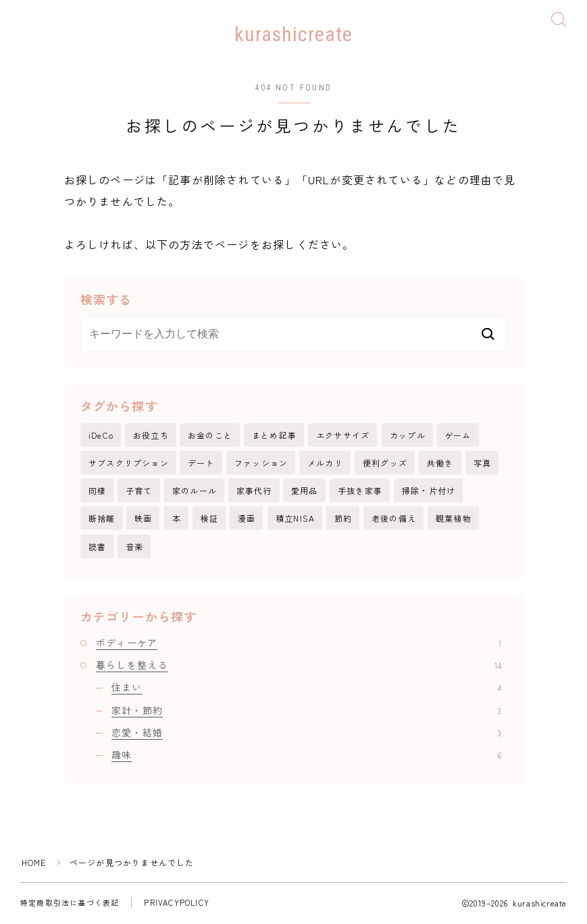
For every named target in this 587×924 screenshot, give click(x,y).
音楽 (134, 548)
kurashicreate (293, 34)
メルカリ (325, 463)
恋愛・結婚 (306, 734)
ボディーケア (299, 644)
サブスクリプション (129, 463)
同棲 (97, 492)
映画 (143, 519)
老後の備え (394, 519)
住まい (306, 689)
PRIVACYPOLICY (177, 904)
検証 (209, 519)
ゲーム (458, 436)
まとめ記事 (274, 436)
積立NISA (295, 519)
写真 (482, 463)
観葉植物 (454, 519)
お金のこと (210, 436)
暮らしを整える (299, 666)
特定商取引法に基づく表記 (70, 904)
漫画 (247, 519)
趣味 (306, 757)
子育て (139, 492)
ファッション (261, 463)
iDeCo (101, 436)
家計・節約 (306, 711)
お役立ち (151, 436)
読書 (97, 548)
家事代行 (254, 492)
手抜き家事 (360, 492)
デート (201, 463)
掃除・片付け (429, 492)
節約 (343, 519)
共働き (440, 463)
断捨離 (102, 519)
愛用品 (305, 492)
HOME (34, 864)
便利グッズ (385, 463)
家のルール (195, 492)
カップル (408, 436)
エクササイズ (343, 436)
